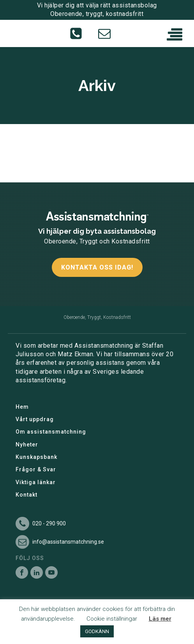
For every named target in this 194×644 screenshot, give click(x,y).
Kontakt (26, 495)
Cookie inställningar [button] (112, 619)
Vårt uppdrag (35, 419)
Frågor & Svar (36, 469)
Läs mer (160, 619)
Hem (22, 407)
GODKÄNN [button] (97, 631)
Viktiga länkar (36, 482)
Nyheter (27, 444)
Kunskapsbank (36, 457)
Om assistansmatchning (51, 432)
